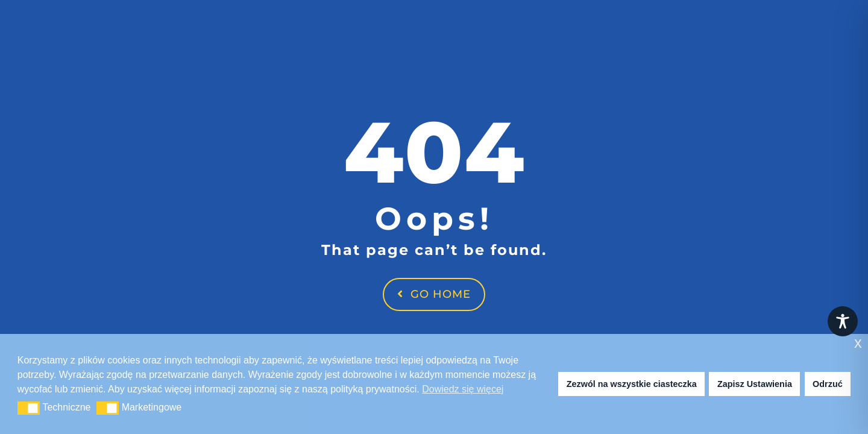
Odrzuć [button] (828, 384)
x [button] (858, 343)
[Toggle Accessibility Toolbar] (843, 321)
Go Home (434, 294)
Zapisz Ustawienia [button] (755, 384)
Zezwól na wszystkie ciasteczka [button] (632, 384)
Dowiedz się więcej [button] (463, 389)
